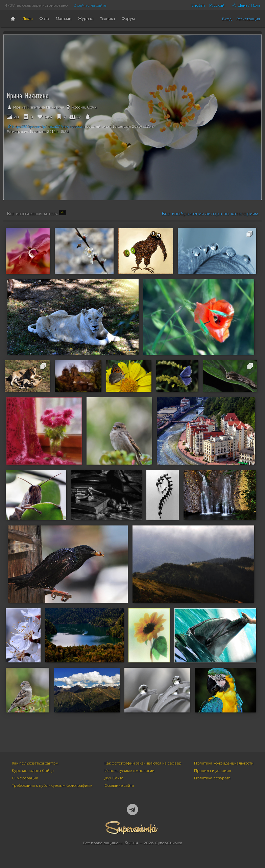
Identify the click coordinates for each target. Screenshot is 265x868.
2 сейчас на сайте (90, 5)
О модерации (25, 778)
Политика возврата (212, 778)
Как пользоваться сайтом (35, 763)
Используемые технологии (129, 771)
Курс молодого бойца (33, 771)
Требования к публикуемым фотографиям (52, 785)
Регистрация (248, 19)
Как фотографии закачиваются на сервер (143, 763)
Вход (227, 19)
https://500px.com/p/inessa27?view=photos (45, 127)
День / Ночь (244, 5)
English (198, 5)
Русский (217, 5)
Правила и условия (212, 771)
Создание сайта (119, 785)
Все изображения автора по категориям (210, 214)
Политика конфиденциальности (224, 763)
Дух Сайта (114, 778)
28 (13, 117)
